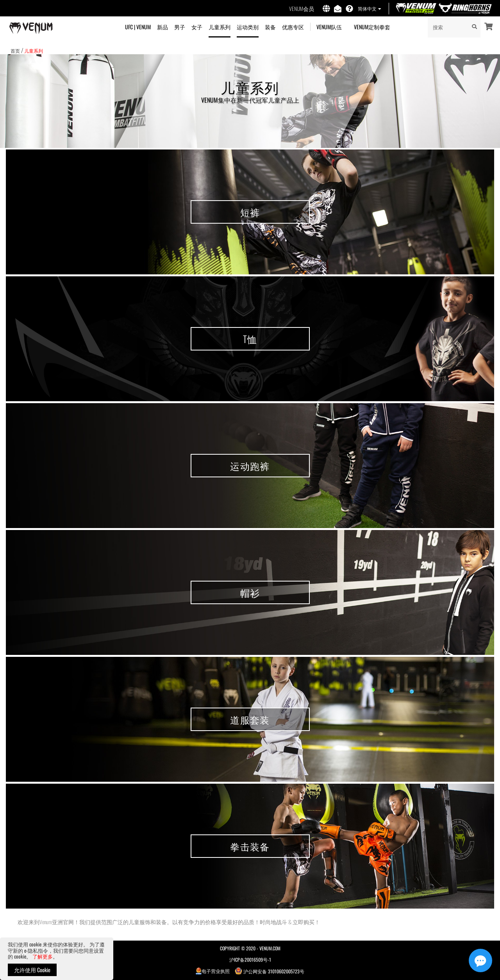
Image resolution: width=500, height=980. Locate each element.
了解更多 (43, 956)
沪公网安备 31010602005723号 (270, 971)
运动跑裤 (250, 466)
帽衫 (250, 592)
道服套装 (250, 719)
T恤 (250, 339)
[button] (369, 9)
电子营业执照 (213, 971)
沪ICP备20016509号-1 (250, 960)
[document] (57, 959)
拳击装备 (250, 846)
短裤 (250, 212)
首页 (15, 51)
